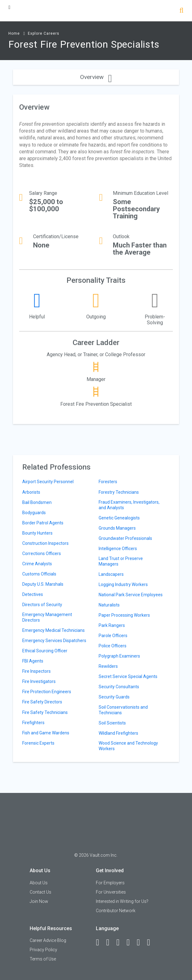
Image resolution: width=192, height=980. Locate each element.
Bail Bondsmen (37, 502)
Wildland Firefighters (118, 733)
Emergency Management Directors (47, 617)
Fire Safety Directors (42, 702)
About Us (39, 883)
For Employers (110, 883)
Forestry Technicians (119, 492)
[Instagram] (131, 943)
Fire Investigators (39, 681)
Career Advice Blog (48, 940)
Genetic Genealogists (119, 518)
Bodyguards (34, 513)
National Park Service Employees (131, 595)
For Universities (111, 892)
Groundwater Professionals (125, 538)
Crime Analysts (37, 564)
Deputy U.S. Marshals (43, 584)
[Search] (181, 11)
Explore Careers (44, 33)
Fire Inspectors (36, 671)
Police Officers (113, 646)
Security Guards (114, 697)
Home (14, 33)
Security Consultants (119, 687)
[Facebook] (100, 943)
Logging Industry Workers (123, 584)
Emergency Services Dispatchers (54, 641)
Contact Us (41, 892)
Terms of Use (43, 959)
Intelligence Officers (118, 549)
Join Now (39, 901)
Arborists (31, 492)
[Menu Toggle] (9, 7)
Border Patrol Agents (43, 523)
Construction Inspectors (45, 543)
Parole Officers (113, 636)
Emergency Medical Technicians (53, 630)
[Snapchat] (151, 943)
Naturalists (109, 605)
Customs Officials (39, 574)
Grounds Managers (117, 528)
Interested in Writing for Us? (122, 901)
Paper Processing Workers (124, 615)
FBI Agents (33, 661)
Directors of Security (42, 605)
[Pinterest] (141, 943)
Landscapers (111, 574)
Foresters (108, 482)
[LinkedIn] (110, 943)
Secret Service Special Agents (128, 676)
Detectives (33, 594)
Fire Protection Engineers (47, 692)
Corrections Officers (42, 553)
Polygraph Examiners (119, 656)
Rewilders (108, 666)
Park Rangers (112, 625)
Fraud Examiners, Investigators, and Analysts (129, 505)
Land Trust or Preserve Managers (121, 561)
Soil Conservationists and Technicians (123, 710)
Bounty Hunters (37, 533)
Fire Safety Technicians (45, 712)
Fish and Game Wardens (46, 733)
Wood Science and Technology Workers (128, 746)
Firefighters (33, 723)
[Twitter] (121, 943)
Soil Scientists (112, 723)
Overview (96, 77)
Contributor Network (116, 911)
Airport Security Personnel (48, 482)
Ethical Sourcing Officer (45, 651)
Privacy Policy (43, 950)
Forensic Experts (38, 743)
